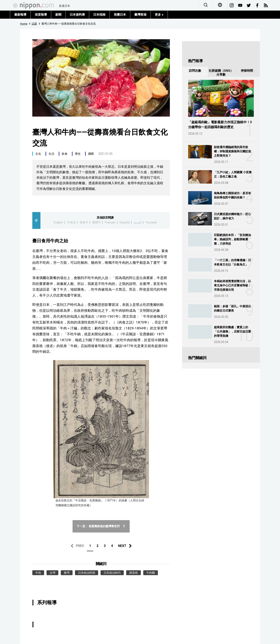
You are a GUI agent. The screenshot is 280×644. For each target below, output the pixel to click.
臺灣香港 (140, 15)
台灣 (52, 573)
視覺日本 (120, 15)
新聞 (58, 15)
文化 (38, 154)
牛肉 (38, 573)
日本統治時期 (87, 573)
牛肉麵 (151, 573)
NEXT (122, 546)
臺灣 (67, 573)
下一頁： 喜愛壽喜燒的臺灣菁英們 (101, 526)
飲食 (65, 154)
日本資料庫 (77, 15)
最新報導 (20, 15)
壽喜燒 (133, 573)
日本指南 (99, 15)
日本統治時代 (112, 573)
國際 (91, 154)
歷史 (78, 154)
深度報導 (41, 15)
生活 (51, 154)
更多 (159, 15)
